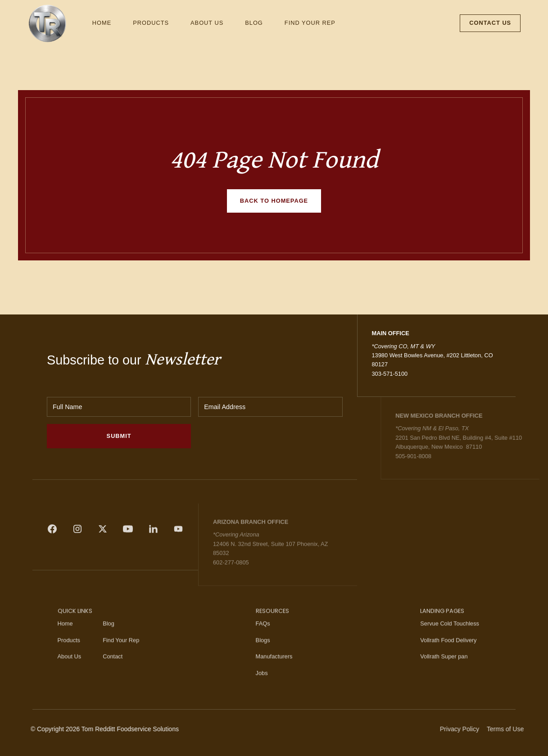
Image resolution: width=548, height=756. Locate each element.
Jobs (262, 690)
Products (151, 23)
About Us (207, 23)
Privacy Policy (477, 729)
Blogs (263, 657)
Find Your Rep (310, 23)
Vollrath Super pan (444, 674)
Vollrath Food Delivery (448, 657)
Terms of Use (522, 729)
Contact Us (490, 23)
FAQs (263, 641)
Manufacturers (274, 674)
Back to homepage (274, 201)
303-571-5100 (390, 374)
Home (102, 23)
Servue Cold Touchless (450, 641)
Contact (113, 674)
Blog (254, 23)
